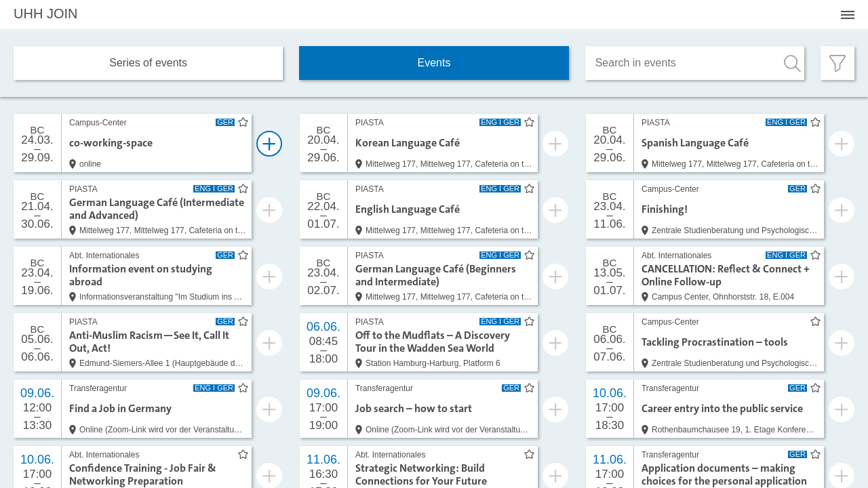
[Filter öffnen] (837, 63)
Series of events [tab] (148, 63)
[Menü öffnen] (848, 15)
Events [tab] (434, 63)
